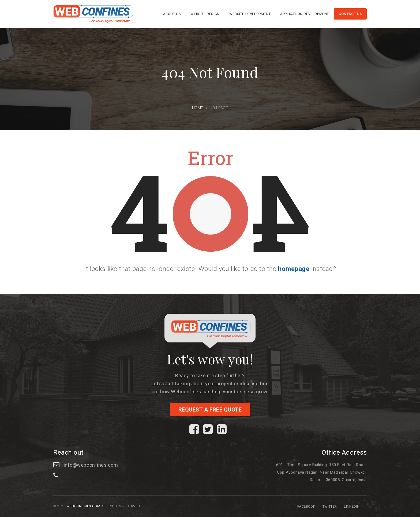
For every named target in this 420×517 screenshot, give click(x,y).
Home (198, 108)
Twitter (330, 506)
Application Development (305, 14)
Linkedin (352, 506)
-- (64, 476)
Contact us (350, 14)
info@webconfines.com (91, 465)
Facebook (306, 506)
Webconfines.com (83, 506)
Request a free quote (210, 410)
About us (172, 14)
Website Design (205, 14)
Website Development (250, 14)
